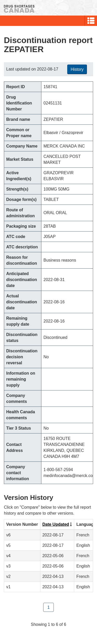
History (77, 69)
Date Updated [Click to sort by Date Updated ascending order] (56, 524)
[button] (91, 21)
